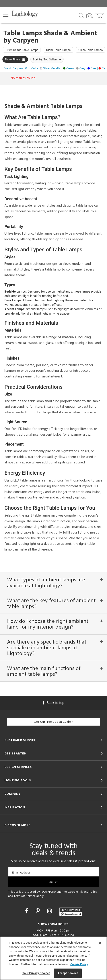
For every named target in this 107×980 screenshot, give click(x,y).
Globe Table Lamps (58, 50)
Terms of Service (25, 896)
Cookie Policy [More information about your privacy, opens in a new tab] (79, 964)
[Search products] (81, 15)
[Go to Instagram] (50, 911)
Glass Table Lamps (91, 50)
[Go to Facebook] (27, 911)
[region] (53, 958)
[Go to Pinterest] (38, 911)
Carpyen (26, 41)
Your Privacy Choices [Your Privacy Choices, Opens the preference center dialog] (36, 973)
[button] (6, 15)
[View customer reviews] (71, 912)
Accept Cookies (68, 973)
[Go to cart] (100, 14)
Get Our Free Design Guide (53, 722)
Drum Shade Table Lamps (22, 50)
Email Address (21, 873)
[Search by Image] (90, 16)
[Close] (100, 943)
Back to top (53, 703)
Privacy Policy (88, 892)
